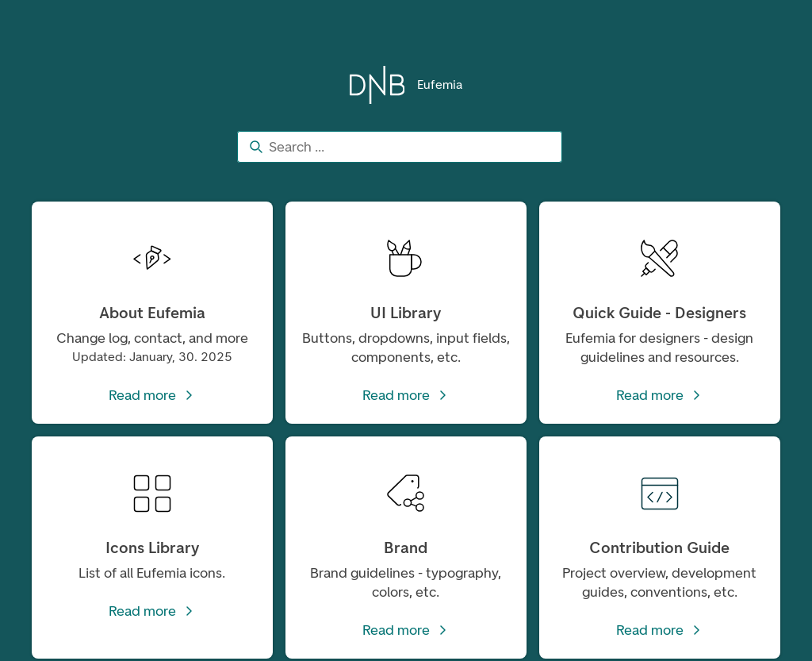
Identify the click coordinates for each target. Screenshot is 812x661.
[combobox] (400, 147)
